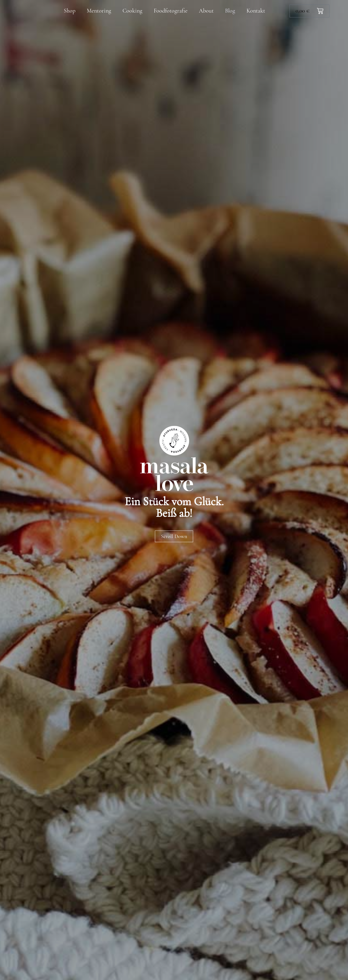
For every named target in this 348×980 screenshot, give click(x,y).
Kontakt (256, 11)
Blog (230, 11)
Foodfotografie (171, 11)
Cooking (132, 11)
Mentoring (99, 11)
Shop (70, 11)
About (206, 11)
